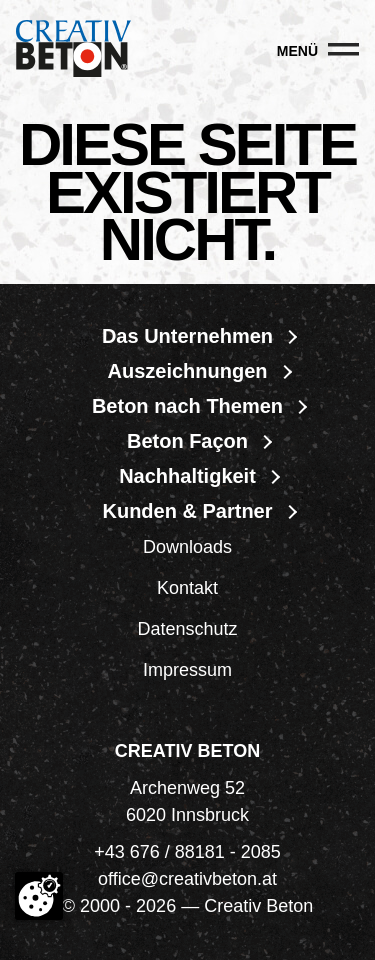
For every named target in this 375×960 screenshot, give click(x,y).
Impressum (187, 670)
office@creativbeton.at (187, 879)
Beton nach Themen (187, 406)
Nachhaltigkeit (187, 476)
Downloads (187, 547)
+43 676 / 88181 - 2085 (187, 852)
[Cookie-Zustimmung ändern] (39, 896)
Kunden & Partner (187, 511)
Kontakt (187, 588)
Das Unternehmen (187, 336)
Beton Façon (187, 441)
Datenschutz (187, 629)
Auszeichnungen (187, 371)
